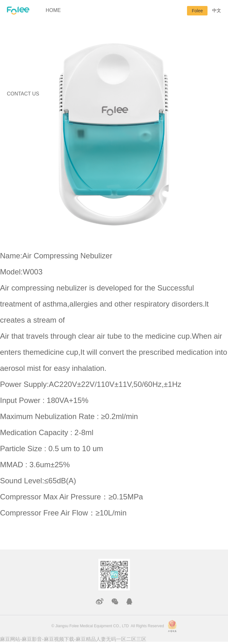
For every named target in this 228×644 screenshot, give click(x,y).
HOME (53, 10)
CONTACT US (23, 94)
